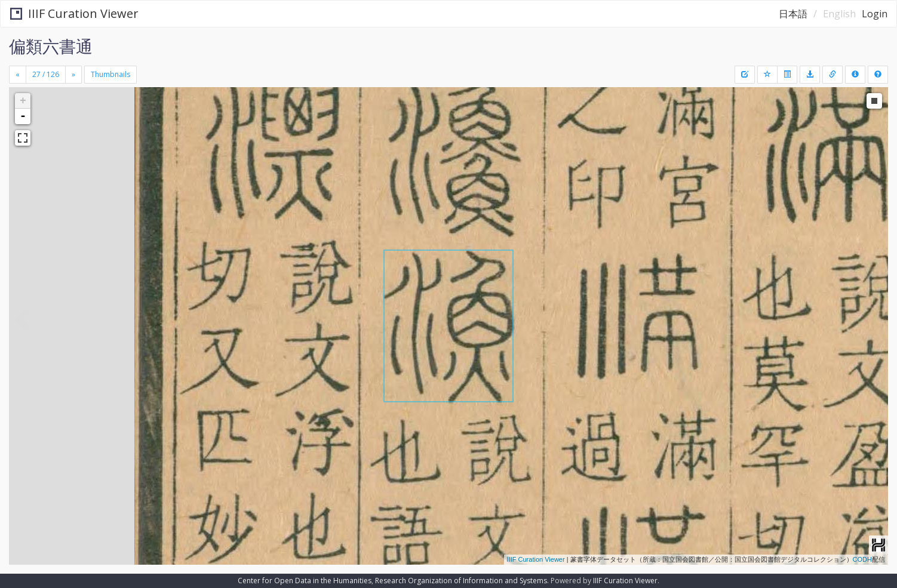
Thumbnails (110, 74)
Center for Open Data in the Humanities (305, 581)
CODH (862, 559)
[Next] (73, 75)
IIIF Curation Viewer (74, 13)
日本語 (793, 14)
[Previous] (18, 75)
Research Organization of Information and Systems (461, 581)
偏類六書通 (51, 46)
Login (875, 14)
